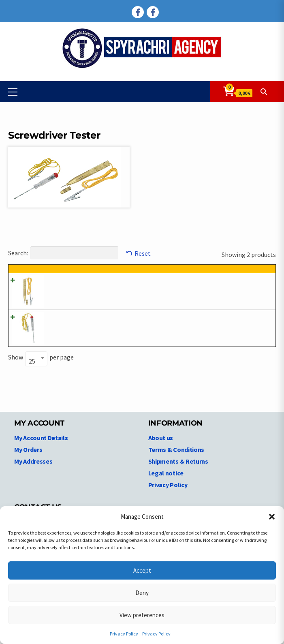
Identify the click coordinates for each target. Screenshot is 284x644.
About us (161, 456)
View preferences (142, 615)
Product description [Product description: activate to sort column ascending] (135, 273)
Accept (142, 570)
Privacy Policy (124, 634)
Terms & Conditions (176, 468)
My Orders (28, 468)
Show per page (41, 377)
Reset (143, 253)
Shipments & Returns (178, 480)
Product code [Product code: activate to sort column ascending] (65, 278)
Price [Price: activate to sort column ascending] (229, 273)
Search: (63, 253)
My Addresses (33, 480)
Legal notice (166, 492)
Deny (142, 593)
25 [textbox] (32, 380)
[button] (272, 517)
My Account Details (41, 456)
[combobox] (36, 378)
